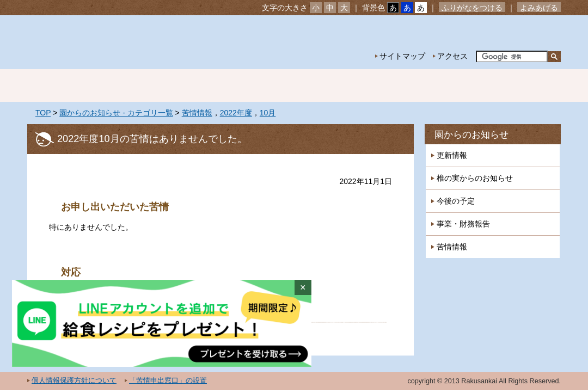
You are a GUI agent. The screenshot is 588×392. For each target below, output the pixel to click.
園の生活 (218, 85)
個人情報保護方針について (74, 381)
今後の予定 (456, 201)
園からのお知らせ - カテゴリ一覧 (116, 113)
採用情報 (523, 85)
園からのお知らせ (471, 135)
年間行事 (294, 85)
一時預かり (446, 85)
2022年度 (236, 113)
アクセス (452, 56)
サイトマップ (402, 56)
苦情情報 (197, 113)
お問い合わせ (527, 33)
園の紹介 (142, 85)
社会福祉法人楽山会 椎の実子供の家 (121, 42)
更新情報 (452, 155)
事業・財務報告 (463, 224)
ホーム (65, 85)
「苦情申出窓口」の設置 (168, 381)
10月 (268, 113)
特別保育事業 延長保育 (370, 85)
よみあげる (539, 8)
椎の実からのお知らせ (475, 178)
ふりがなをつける (472, 8)
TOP (43, 113)
